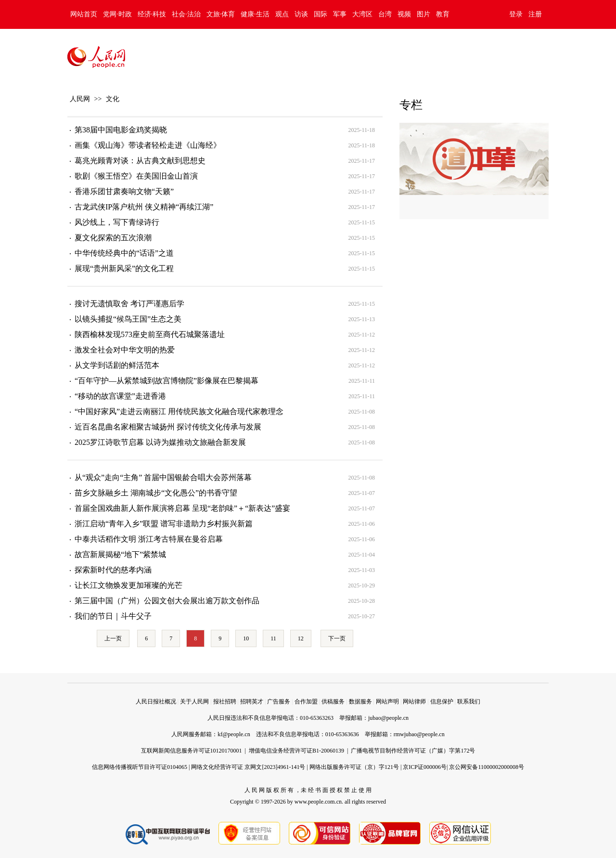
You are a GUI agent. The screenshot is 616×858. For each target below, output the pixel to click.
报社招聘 (225, 702)
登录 (516, 14)
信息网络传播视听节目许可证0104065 (140, 767)
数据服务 (360, 702)
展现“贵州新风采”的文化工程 (124, 268)
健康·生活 (255, 14)
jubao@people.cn (388, 718)
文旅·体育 (221, 14)
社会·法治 (186, 14)
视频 (404, 14)
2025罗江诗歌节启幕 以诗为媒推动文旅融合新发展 (160, 442)
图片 (423, 14)
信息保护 (442, 702)
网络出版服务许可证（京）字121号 (354, 767)
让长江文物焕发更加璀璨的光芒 (128, 585)
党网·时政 (117, 14)
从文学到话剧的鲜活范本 (117, 365)
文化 (113, 99)
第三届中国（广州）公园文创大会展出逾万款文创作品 (167, 601)
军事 (340, 14)
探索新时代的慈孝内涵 (113, 570)
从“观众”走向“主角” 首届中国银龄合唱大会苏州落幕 (163, 477)
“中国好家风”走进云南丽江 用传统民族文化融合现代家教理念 (179, 411)
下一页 (337, 638)
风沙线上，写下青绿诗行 (117, 222)
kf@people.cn (234, 734)
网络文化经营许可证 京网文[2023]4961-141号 (248, 767)
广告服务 (279, 702)
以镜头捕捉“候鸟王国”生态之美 (128, 319)
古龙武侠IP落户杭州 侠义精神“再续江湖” (144, 207)
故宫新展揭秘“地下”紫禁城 (120, 554)
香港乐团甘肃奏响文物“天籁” (124, 191)
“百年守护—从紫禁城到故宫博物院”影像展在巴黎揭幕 (167, 381)
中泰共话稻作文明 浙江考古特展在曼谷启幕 (149, 539)
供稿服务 (333, 702)
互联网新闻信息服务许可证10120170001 (192, 751)
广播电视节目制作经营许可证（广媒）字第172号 (413, 751)
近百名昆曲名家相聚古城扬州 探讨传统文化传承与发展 (168, 427)
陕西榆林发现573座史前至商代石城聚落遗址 (150, 334)
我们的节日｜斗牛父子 (113, 616)
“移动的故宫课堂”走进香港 (120, 396)
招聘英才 (252, 702)
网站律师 (414, 702)
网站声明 (387, 702)
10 (246, 638)
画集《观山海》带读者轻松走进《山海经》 (148, 145)
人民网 (80, 99)
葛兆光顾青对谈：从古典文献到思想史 (140, 161)
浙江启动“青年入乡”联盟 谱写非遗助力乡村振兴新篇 (164, 524)
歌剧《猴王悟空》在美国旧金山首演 (136, 176)
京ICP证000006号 (425, 767)
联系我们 (469, 702)
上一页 (113, 638)
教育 (443, 14)
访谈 (301, 14)
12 (301, 638)
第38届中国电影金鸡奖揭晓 (121, 130)
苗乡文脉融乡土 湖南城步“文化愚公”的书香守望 (156, 493)
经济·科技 (152, 14)
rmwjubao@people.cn (419, 734)
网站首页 (84, 14)
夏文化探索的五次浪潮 (113, 238)
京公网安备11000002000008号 (487, 767)
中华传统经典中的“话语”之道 (124, 253)
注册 (535, 14)
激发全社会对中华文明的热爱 (125, 350)
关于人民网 (194, 702)
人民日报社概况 (156, 702)
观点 (282, 14)
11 (273, 638)
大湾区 (362, 14)
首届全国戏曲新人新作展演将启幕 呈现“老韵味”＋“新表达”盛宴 (182, 508)
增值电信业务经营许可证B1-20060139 (296, 751)
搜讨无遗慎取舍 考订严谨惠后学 (129, 304)
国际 (321, 14)
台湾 (385, 14)
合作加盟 (306, 702)
